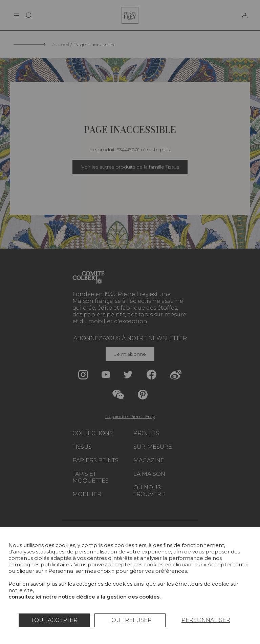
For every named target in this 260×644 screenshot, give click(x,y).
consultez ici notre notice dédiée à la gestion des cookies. (84, 597)
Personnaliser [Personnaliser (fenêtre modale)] (206, 620)
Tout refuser (130, 620)
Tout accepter (54, 620)
